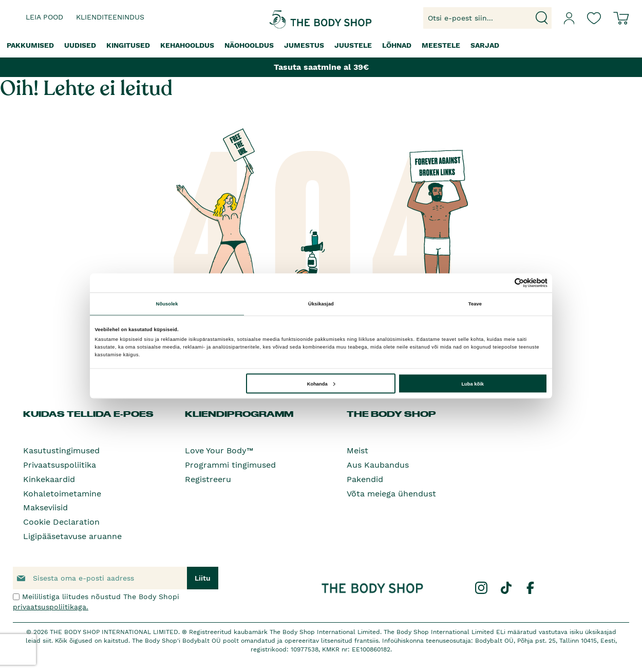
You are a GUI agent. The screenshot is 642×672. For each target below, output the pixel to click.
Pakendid (365, 479)
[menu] (321, 45)
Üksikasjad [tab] (321, 304)
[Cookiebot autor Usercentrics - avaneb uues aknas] (503, 283)
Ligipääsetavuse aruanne (72, 536)
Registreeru (208, 479)
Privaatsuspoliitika (60, 465)
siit (47, 641)
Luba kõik (473, 383)
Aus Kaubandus (378, 465)
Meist (357, 450)
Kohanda (321, 383)
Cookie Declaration (61, 522)
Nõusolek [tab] (167, 304)
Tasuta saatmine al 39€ (321, 67)
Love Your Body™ (219, 450)
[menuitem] (30, 45)
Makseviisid (45, 507)
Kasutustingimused (61, 450)
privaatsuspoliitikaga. (51, 607)
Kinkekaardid (49, 479)
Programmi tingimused (230, 465)
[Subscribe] (203, 578)
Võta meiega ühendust (391, 494)
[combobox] (487, 18)
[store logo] (289, 18)
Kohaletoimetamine (62, 494)
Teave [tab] (475, 304)
